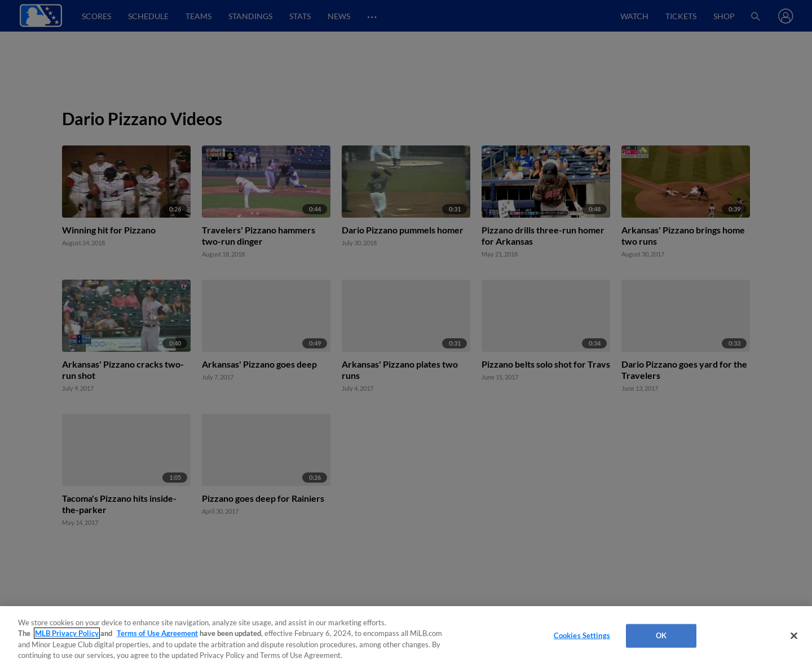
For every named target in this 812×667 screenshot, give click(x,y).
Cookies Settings (582, 635)
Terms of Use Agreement (157, 633)
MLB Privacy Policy (67, 633)
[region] (406, 637)
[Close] (794, 635)
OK (661, 635)
